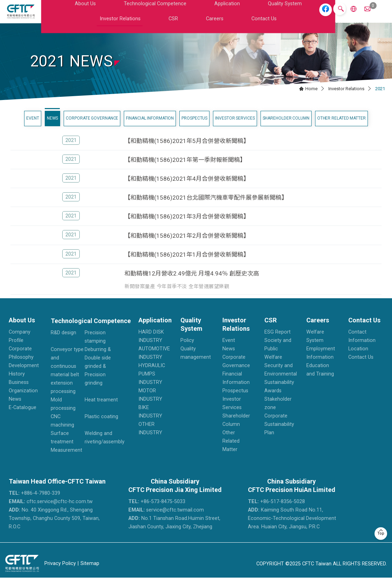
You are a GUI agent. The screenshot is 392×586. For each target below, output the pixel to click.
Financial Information (150, 126)
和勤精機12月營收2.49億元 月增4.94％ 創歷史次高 (192, 281)
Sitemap (90, 571)
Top (381, 533)
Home (311, 97)
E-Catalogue (23, 416)
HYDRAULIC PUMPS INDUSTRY (152, 382)
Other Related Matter (341, 126)
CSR (262, 15)
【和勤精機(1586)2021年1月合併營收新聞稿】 (187, 263)
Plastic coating (101, 425)
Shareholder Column (286, 126)
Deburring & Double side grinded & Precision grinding (98, 375)
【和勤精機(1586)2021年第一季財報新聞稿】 (185, 168)
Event (33, 126)
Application (159, 15)
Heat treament (101, 408)
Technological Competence (112, 15)
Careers (280, 15)
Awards (273, 399)
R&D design (63, 341)
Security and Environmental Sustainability (281, 382)
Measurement (66, 459)
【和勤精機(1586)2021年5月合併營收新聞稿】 (187, 149)
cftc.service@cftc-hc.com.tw (51, 510)
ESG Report (277, 340)
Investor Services (235, 126)
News (53, 126)
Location (358, 357)
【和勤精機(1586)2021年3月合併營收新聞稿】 (187, 225)
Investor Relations (233, 15)
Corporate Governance (92, 126)
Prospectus (194, 126)
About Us (68, 15)
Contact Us (306, 15)
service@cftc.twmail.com (166, 518)
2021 (71, 148)
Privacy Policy (60, 571)
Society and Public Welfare (278, 357)
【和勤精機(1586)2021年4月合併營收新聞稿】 (187, 187)
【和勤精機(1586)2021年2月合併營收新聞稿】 (187, 244)
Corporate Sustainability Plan (279, 433)
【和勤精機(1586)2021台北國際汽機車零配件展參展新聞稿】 (206, 206)
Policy (187, 349)
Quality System (192, 15)
